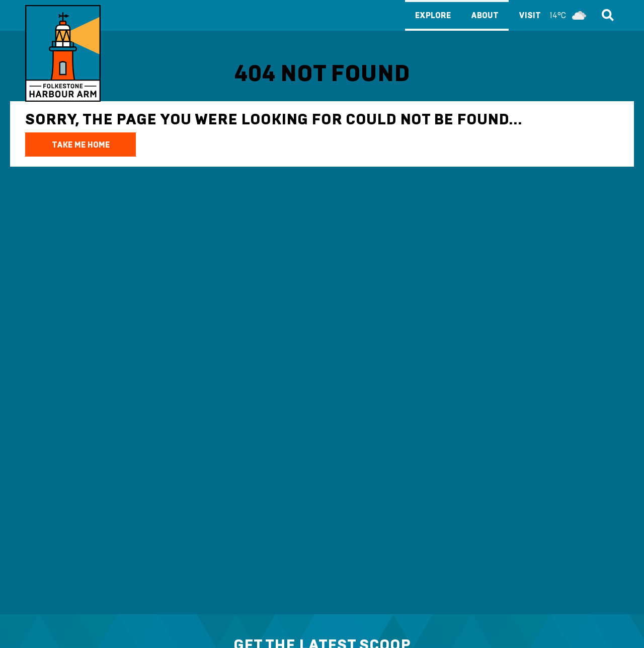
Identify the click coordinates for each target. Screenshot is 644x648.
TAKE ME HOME (81, 145)
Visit (555, 15)
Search (606, 15)
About (485, 15)
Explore (433, 15)
